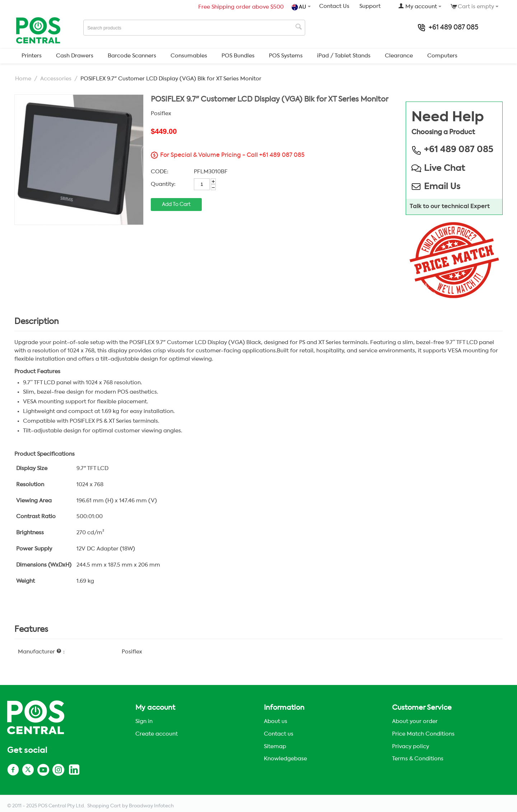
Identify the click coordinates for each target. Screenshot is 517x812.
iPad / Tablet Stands (344, 56)
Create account (157, 734)
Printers (32, 56)
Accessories (56, 79)
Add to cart (176, 205)
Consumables (189, 56)
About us (276, 721)
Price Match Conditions (423, 734)
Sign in (144, 721)
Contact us (279, 734)
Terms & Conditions (418, 759)
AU (300, 7)
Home (23, 79)
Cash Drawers (75, 56)
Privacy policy (411, 747)
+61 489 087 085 (448, 28)
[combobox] (194, 28)
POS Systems (286, 56)
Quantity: (163, 184)
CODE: (160, 172)
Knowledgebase (285, 759)
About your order (415, 721)
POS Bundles (238, 56)
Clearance (399, 56)
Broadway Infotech (151, 806)
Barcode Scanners (132, 56)
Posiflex (161, 114)
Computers (442, 56)
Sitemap (275, 747)
